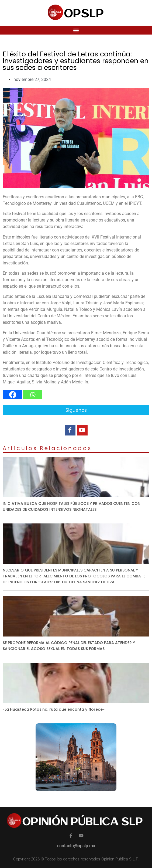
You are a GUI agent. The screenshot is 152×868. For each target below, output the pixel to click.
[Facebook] (13, 395)
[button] (76, 30)
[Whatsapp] (33, 395)
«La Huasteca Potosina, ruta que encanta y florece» (54, 709)
